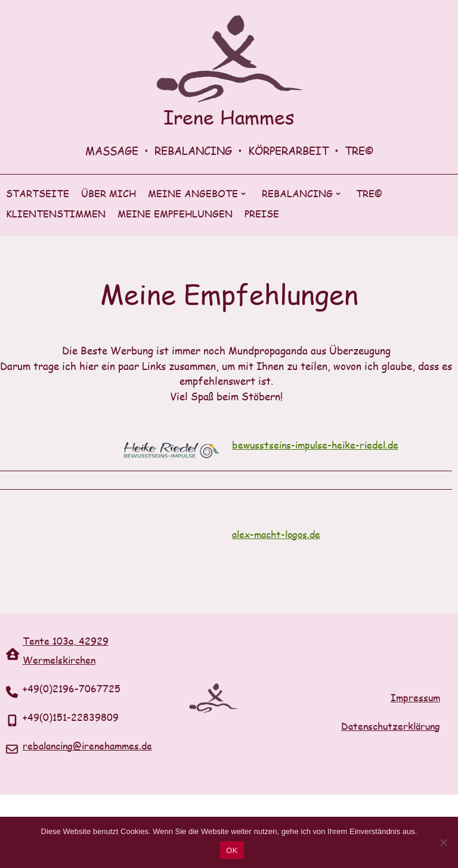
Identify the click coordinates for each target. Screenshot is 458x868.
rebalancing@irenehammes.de (87, 746)
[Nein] (443, 842)
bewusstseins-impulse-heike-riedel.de (315, 445)
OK (232, 850)
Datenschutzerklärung (391, 726)
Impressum (415, 697)
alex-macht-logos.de (276, 534)
